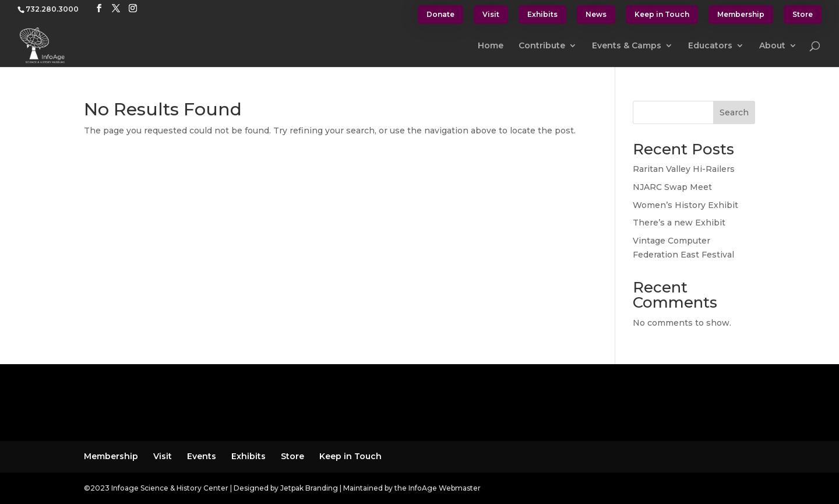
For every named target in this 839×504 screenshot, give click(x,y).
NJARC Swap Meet (672, 187)
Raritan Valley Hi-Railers (684, 169)
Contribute (542, 46)
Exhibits (542, 14)
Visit (491, 14)
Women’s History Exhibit (685, 205)
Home (491, 46)
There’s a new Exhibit (679, 223)
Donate (440, 14)
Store (803, 14)
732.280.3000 (52, 9)
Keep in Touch (662, 14)
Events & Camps (627, 46)
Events (202, 456)
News (596, 14)
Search (734, 112)
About (772, 46)
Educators (710, 46)
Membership (741, 14)
